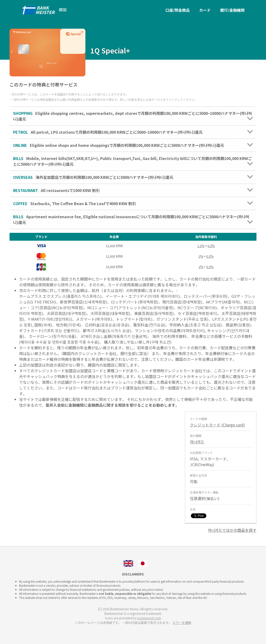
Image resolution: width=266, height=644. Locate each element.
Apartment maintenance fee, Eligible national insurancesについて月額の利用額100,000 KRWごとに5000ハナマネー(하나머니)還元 (133, 219)
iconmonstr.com (149, 618)
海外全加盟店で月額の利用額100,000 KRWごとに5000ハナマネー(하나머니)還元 (133, 177)
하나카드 (197, 442)
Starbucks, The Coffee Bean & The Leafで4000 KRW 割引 (133, 203)
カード (205, 10)
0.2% (211, 246)
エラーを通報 (182, 623)
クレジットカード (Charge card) (217, 425)
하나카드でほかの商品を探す (232, 530)
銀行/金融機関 (232, 10)
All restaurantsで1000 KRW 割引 (133, 190)
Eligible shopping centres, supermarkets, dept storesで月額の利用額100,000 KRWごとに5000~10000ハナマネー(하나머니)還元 (133, 116)
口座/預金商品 (177, 10)
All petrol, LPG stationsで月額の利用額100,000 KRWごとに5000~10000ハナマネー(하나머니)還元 (133, 132)
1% (201, 256)
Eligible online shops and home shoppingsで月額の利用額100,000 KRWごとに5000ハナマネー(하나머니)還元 (133, 145)
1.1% (201, 246)
